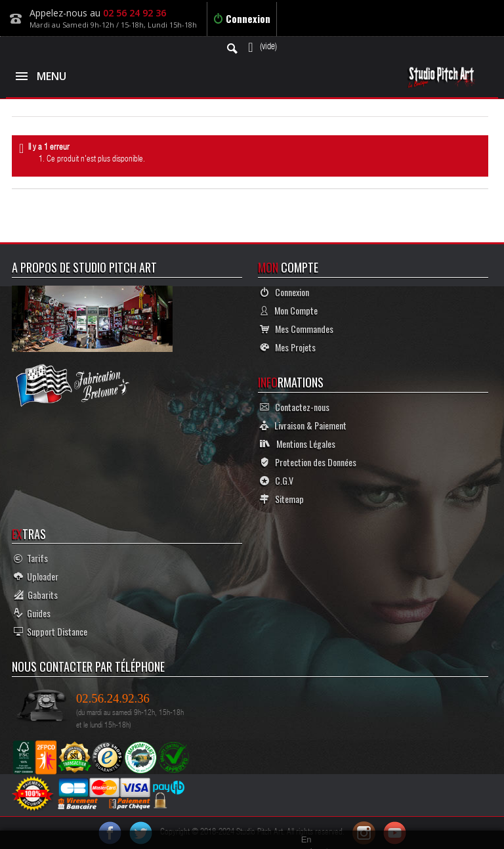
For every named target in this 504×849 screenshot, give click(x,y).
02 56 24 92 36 (135, 13)
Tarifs (31, 558)
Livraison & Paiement (303, 425)
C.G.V (277, 480)
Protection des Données (308, 462)
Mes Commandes (297, 329)
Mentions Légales (298, 444)
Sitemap (282, 499)
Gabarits (36, 595)
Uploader (36, 576)
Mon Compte (289, 310)
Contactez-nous (295, 407)
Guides (32, 613)
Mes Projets (288, 347)
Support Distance (51, 631)
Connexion (242, 18)
